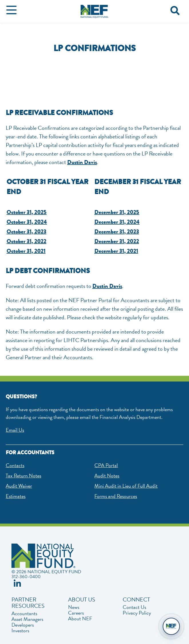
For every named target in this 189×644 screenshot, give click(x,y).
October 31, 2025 (27, 212)
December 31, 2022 (117, 241)
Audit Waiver (19, 486)
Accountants (24, 613)
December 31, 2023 (117, 232)
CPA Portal (106, 465)
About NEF (80, 619)
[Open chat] (171, 626)
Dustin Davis (82, 162)
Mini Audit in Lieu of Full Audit (126, 486)
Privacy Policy (137, 613)
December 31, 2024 (117, 222)
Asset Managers (27, 619)
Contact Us (134, 607)
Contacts (15, 465)
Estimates (16, 496)
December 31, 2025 (117, 212)
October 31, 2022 (26, 241)
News (74, 607)
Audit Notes (107, 476)
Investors (20, 631)
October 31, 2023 (26, 232)
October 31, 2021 (26, 251)
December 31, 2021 (116, 251)
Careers (76, 613)
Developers (23, 625)
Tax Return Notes (23, 476)
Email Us (15, 430)
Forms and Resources (116, 496)
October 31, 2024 (27, 222)
